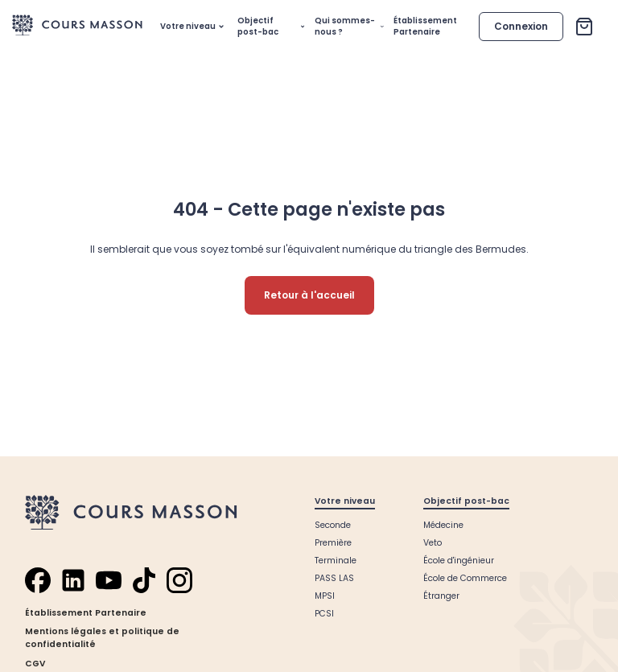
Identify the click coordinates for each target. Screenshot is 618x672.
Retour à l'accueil (309, 295)
